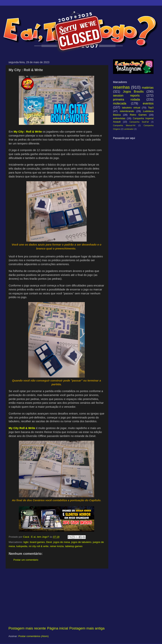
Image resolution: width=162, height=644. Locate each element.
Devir (49, 542)
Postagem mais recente (27, 628)
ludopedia (22, 546)
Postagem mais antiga (87, 628)
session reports (126, 95)
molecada (120, 103)
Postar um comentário (26, 560)
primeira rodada (126, 99)
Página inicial (58, 628)
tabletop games (74, 546)
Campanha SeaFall (139, 122)
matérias (148, 88)
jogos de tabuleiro (81, 542)
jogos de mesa (62, 542)
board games (37, 542)
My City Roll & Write (22, 428)
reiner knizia (57, 546)
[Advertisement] (57, 597)
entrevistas (119, 118)
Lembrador (129, 129)
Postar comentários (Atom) (34, 636)
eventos (148, 103)
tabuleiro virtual (131, 108)
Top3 (151, 108)
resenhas (121, 87)
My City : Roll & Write (28, 132)
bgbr (26, 542)
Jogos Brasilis (133, 91)
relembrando (127, 111)
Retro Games (138, 115)
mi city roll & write (39, 546)
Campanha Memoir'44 (124, 125)
